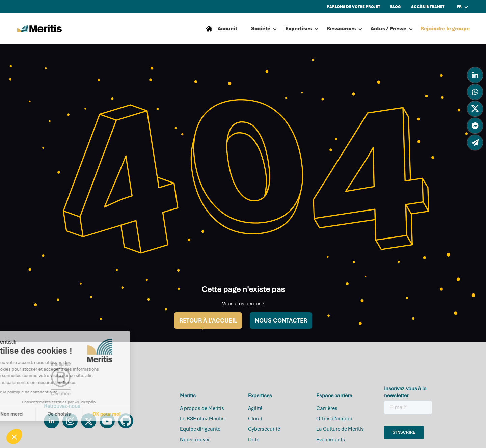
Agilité (255, 408)
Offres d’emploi (334, 419)
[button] (14, 437)
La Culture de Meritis (340, 429)
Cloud (255, 419)
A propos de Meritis (202, 408)
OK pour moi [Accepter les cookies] (67, 414)
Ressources (341, 29)
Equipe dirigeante (200, 429)
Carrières (327, 408)
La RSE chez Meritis (202, 419)
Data (254, 440)
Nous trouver (195, 440)
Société (261, 29)
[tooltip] (475, 75)
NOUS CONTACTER (281, 320)
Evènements (331, 440)
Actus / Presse (388, 29)
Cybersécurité (264, 429)
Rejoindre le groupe (445, 29)
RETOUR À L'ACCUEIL (208, 320)
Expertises (299, 29)
